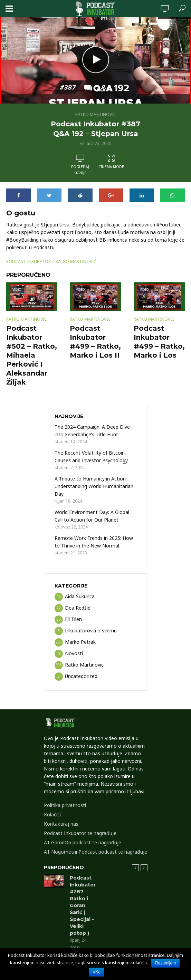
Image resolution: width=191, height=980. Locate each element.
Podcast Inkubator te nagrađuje (80, 833)
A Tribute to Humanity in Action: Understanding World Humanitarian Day (94, 486)
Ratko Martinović (76, 261)
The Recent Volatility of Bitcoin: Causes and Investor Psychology (91, 457)
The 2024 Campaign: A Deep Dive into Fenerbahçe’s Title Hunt (92, 431)
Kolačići (52, 814)
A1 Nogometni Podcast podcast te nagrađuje (95, 852)
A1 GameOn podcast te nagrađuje (83, 842)
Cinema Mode (111, 162)
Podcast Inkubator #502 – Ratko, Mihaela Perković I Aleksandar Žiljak (32, 355)
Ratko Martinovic (96, 114)
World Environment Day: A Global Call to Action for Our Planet (92, 516)
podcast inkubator (28, 261)
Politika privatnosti (65, 805)
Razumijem (165, 963)
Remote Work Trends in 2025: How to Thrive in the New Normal (94, 542)
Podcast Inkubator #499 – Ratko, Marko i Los (159, 342)
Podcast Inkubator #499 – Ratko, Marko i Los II (95, 342)
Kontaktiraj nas (61, 824)
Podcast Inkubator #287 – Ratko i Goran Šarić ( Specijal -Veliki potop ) (83, 905)
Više (97, 972)
